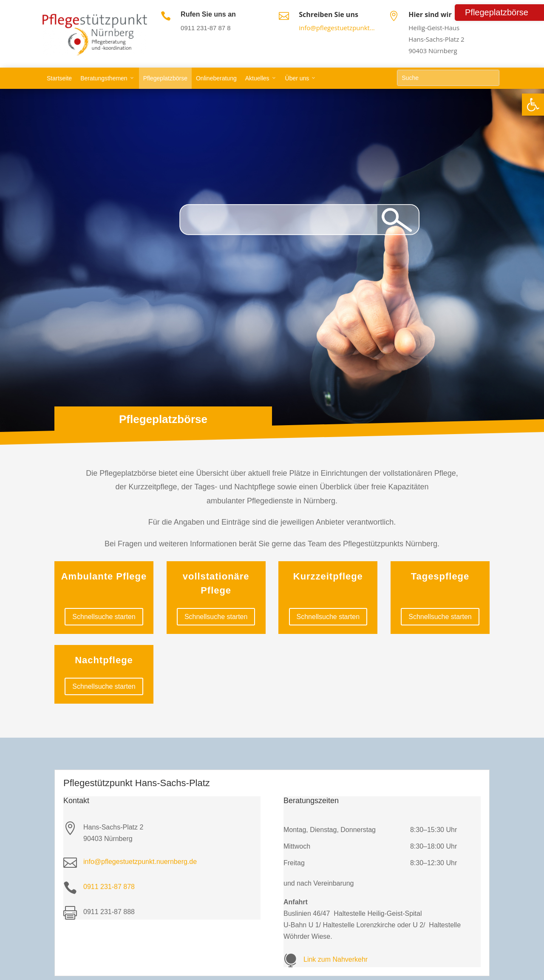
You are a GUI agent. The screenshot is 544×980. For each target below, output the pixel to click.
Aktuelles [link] (257, 78)
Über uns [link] (297, 78)
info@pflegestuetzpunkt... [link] (337, 28)
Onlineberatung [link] (216, 78)
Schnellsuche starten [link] (104, 617)
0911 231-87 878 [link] (109, 887)
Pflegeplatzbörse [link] (165, 78)
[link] (533, 105)
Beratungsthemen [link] (104, 78)
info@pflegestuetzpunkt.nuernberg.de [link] (140, 862)
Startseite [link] (59, 78)
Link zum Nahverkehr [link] (336, 959)
